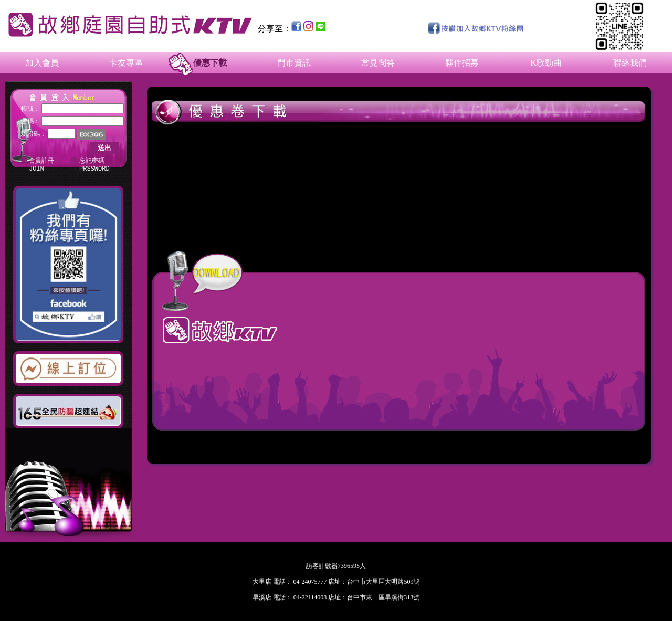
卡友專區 (126, 63)
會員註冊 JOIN (41, 166)
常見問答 (378, 63)
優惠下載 (210, 63)
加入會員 (42, 63)
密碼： (30, 121)
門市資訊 (294, 63)
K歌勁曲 (546, 63)
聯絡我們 (630, 63)
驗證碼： (34, 134)
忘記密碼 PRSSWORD (94, 166)
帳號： (30, 109)
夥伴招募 (462, 63)
